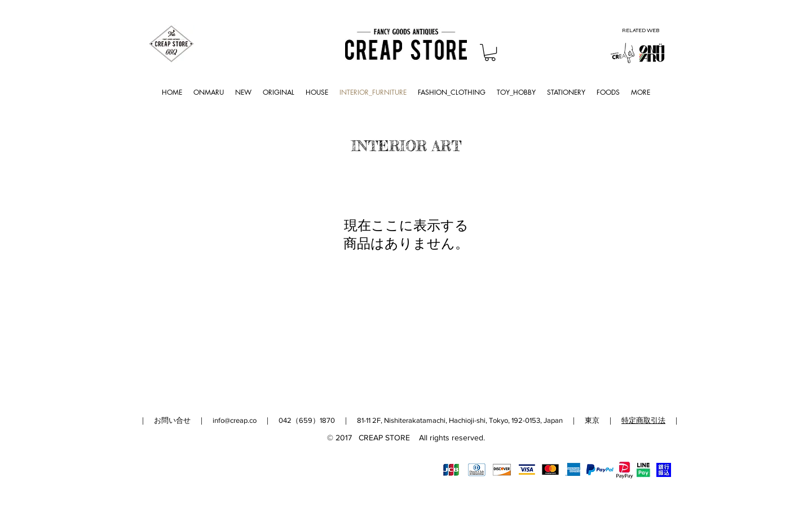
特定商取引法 (643, 420)
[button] (490, 52)
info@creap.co (235, 420)
